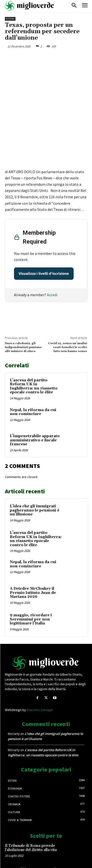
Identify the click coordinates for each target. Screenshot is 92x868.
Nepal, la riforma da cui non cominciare (33, 381)
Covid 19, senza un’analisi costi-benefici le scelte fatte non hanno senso (68, 316)
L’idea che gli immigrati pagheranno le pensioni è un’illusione (35, 479)
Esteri (10, 19)
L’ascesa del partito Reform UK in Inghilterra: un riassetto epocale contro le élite (34, 355)
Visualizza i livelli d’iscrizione (44, 242)
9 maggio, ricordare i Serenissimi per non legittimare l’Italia (31, 588)
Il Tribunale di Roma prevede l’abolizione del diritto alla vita (31, 816)
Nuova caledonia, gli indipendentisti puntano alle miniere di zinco (23, 316)
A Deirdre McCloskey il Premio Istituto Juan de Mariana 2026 (33, 561)
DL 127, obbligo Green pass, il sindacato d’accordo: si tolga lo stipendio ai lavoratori (32, 842)
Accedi (52, 263)
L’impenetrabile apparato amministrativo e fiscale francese (35, 409)
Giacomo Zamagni (40, 678)
